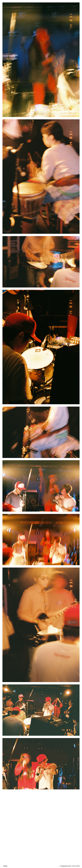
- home (5, 866)
